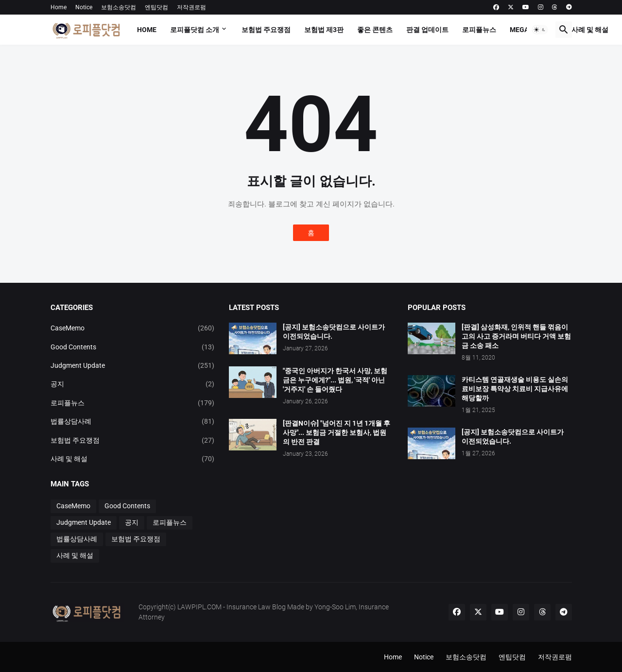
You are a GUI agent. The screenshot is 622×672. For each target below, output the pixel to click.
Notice (84, 7)
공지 (133, 384)
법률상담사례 (133, 421)
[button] (540, 30)
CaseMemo (133, 328)
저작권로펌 (191, 7)
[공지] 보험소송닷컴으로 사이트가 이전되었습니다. (334, 332)
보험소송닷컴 (119, 7)
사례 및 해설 (590, 30)
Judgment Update (133, 365)
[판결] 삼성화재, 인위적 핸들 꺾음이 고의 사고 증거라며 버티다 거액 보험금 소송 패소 (516, 336)
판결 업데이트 (427, 30)
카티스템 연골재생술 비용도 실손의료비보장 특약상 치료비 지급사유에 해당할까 (515, 389)
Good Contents (133, 347)
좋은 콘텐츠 (375, 30)
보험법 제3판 (324, 30)
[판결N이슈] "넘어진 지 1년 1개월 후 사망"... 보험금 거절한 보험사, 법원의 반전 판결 (337, 432)
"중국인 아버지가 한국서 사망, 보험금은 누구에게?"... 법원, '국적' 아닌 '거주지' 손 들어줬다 (335, 380)
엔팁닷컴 (156, 7)
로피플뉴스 (479, 30)
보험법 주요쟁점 (266, 30)
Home (59, 7)
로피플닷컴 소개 (195, 30)
